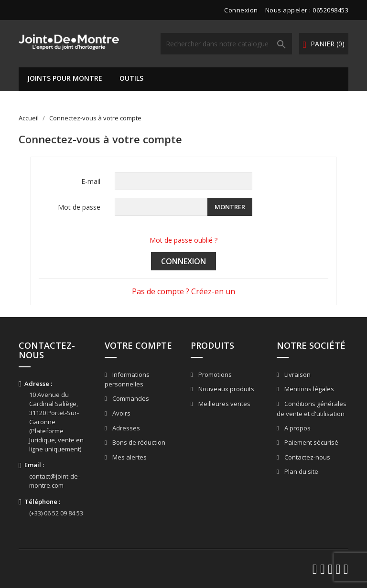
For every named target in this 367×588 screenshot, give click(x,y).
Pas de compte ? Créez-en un (183, 291)
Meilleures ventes (224, 404)
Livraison (297, 374)
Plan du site (301, 471)
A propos (297, 428)
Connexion (183, 261)
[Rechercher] (226, 44)
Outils (131, 78)
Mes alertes (129, 457)
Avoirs (121, 413)
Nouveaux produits (226, 389)
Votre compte (138, 345)
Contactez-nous (307, 457)
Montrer (230, 207)
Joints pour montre (65, 78)
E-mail (91, 181)
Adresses (125, 428)
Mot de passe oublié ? (183, 240)
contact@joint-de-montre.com (54, 481)
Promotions (214, 374)
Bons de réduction (138, 442)
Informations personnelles (127, 380)
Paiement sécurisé (311, 442)
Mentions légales (308, 389)
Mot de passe (79, 207)
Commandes (130, 398)
